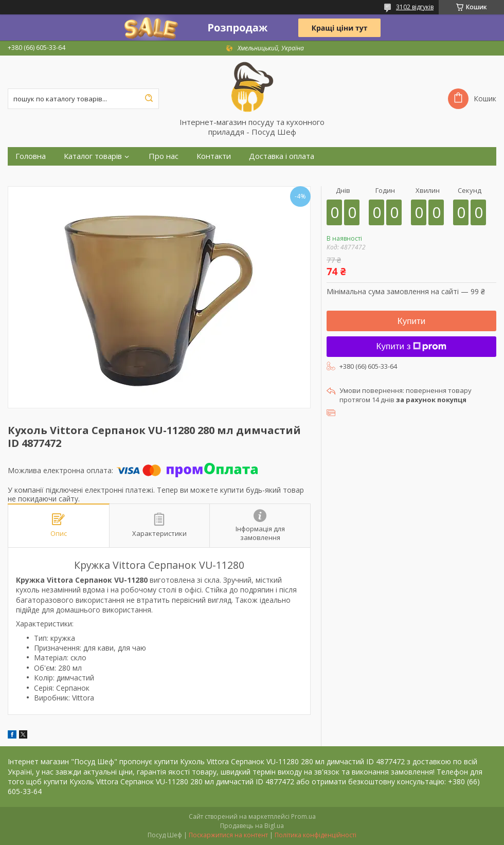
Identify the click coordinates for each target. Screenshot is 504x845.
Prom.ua (303, 816)
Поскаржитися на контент (228, 835)
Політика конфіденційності (316, 835)
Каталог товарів (93, 156)
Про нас (164, 156)
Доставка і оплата (282, 156)
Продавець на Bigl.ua (252, 826)
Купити (411, 321)
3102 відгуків (415, 7)
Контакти (214, 156)
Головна (31, 156)
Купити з (412, 346)
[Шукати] (149, 99)
